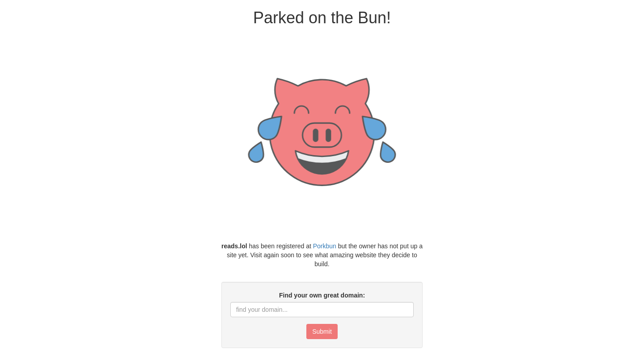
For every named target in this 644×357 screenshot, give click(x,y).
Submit (322, 331)
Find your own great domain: (322, 295)
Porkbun (325, 246)
